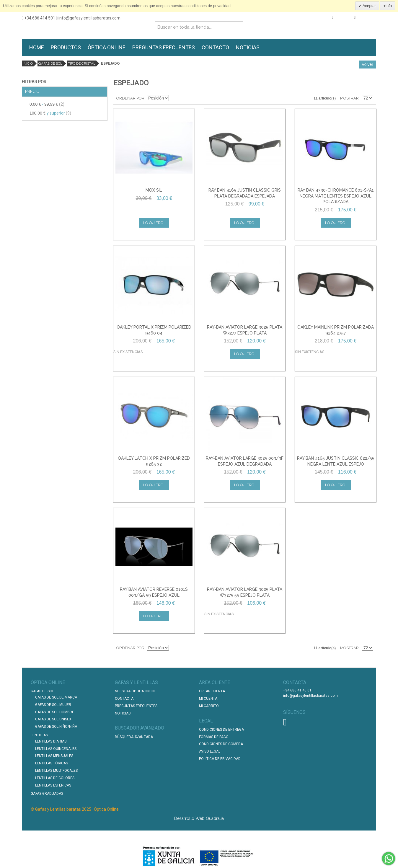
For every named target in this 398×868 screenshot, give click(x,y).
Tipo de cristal (82, 63)
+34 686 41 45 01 (297, 690)
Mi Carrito (209, 706)
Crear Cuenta (212, 691)
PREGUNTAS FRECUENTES (164, 47)
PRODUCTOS (66, 47)
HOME (37, 47)
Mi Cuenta (208, 699)
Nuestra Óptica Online (136, 691)
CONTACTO (215, 47)
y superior (50, 113)
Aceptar (369, 6)
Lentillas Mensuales (54, 756)
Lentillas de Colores (55, 778)
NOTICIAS (248, 47)
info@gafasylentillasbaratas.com (88, 18)
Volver (367, 64)
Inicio (28, 63)
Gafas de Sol (50, 63)
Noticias (123, 713)
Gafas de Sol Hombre (55, 712)
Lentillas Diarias (51, 741)
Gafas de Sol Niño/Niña (56, 727)
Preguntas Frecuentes (136, 706)
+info (388, 6)
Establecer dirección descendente (174, 98)
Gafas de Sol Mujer (53, 705)
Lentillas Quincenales (56, 749)
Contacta (124, 699)
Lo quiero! (154, 223)
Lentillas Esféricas (53, 785)
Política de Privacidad (220, 759)
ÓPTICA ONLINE (107, 47)
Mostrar (349, 98)
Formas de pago (214, 737)
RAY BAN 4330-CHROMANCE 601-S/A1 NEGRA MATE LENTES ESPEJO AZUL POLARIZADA (336, 196)
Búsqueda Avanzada (134, 737)
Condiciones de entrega (221, 730)
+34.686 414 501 (39, 18)
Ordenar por (130, 98)
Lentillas (39, 735)
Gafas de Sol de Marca (56, 697)
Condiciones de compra (221, 744)
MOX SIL (154, 190)
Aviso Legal (210, 751)
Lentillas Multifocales (56, 771)
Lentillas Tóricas (52, 763)
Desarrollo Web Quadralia (199, 818)
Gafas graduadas (47, 794)
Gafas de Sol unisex (53, 719)
